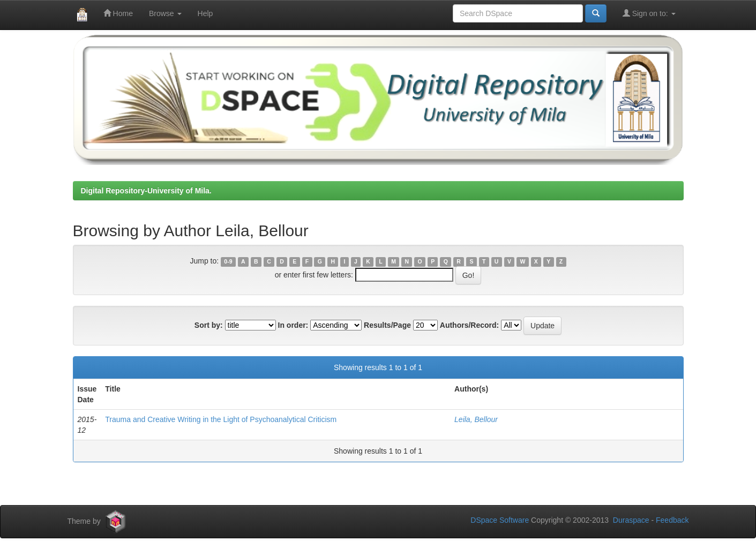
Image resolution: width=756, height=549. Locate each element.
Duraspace (631, 520)
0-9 (228, 261)
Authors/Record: (469, 325)
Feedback (672, 520)
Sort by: (209, 325)
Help (205, 13)
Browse (165, 13)
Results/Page (387, 325)
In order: (293, 325)
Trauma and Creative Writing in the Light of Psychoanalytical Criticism (221, 419)
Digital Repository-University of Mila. (146, 191)
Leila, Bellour (476, 419)
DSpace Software (500, 520)
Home (118, 13)
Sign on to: (649, 13)
